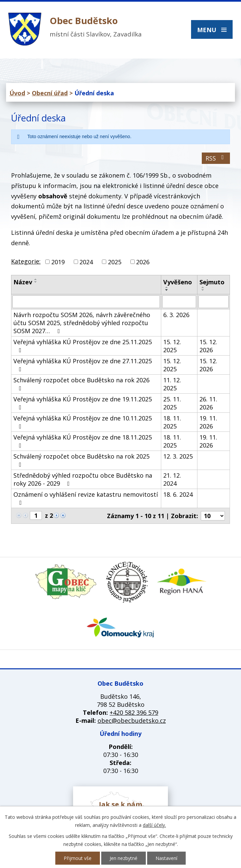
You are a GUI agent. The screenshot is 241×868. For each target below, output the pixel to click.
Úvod (17, 93)
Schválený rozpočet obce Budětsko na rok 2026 (81, 384)
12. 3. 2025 (178, 456)
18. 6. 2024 (178, 494)
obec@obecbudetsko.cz (132, 720)
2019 (58, 262)
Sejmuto (212, 282)
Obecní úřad (50, 93)
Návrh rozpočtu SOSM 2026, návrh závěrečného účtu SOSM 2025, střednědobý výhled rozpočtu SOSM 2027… (82, 323)
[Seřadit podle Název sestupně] (36, 282)
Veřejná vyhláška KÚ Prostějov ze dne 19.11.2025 (83, 403)
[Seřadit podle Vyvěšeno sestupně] (167, 290)
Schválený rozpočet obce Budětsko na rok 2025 (81, 460)
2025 (115, 262)
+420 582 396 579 (134, 712)
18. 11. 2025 (172, 422)
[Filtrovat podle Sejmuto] (214, 302)
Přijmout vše (78, 858)
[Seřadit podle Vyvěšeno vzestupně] (167, 287)
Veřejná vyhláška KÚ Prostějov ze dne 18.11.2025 (83, 441)
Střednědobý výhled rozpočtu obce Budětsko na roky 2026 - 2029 (83, 479)
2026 (143, 262)
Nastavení (166, 858)
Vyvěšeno (178, 282)
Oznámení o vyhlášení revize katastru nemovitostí (86, 498)
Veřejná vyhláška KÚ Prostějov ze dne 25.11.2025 (83, 346)
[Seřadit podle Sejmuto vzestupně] (203, 287)
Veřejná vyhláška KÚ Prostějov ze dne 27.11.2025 (83, 365)
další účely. (154, 825)
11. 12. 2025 (172, 384)
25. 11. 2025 (172, 403)
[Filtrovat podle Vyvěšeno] (179, 302)
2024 (86, 262)
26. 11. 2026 (208, 403)
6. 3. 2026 (176, 315)
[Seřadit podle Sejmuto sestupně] (203, 290)
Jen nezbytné (124, 858)
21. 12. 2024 (172, 479)
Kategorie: (26, 261)
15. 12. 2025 (172, 346)
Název (23, 282)
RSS (216, 158)
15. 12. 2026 (208, 346)
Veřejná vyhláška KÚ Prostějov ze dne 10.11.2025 (83, 422)
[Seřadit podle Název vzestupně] (36, 279)
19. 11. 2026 (208, 422)
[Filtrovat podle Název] (86, 302)
